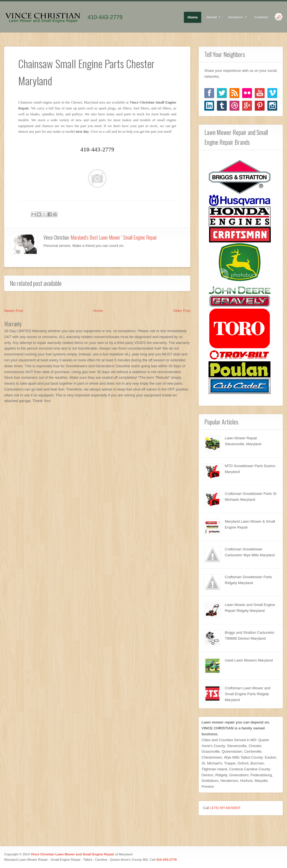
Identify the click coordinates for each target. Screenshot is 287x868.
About (212, 17)
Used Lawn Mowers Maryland (249, 660)
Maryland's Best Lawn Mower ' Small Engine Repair (114, 237)
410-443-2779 (105, 17)
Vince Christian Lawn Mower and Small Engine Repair (72, 854)
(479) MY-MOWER (225, 808)
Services (236, 17)
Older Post (182, 311)
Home (193, 17)
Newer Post (14, 311)
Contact (261, 17)
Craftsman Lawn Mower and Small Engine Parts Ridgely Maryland (248, 694)
